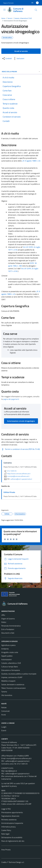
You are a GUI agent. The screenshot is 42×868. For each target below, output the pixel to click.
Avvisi (4, 715)
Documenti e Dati (8, 633)
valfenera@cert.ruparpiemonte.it (17, 761)
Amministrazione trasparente (12, 823)
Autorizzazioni (6, 659)
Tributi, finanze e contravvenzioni (13, 688)
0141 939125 (10, 471)
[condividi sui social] (7, 58)
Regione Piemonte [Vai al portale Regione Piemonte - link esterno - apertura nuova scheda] (8, 3)
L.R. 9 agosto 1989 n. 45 (31, 161)
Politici (4, 622)
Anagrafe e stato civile (10, 652)
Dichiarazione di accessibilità (12, 837)
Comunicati (5, 711)
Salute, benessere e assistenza (13, 684)
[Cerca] (36, 10)
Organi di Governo (8, 619)
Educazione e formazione (11, 670)
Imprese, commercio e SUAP (12, 677)
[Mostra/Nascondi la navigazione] (4, 10)
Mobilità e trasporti (8, 681)
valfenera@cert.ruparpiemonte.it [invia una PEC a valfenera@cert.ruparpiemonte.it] (21, 479)
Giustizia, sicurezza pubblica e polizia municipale (19, 674)
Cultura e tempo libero (10, 667)
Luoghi (4, 727)
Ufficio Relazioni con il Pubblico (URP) (15, 756)
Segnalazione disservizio (10, 816)
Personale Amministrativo (11, 626)
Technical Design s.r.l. (17, 862)
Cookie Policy (6, 830)
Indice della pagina (21, 72)
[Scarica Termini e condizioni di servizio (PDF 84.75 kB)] (21, 449)
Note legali (5, 834)
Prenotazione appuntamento (12, 812)
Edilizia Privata (9, 492)
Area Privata (6, 850)
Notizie (4, 707)
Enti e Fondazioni (8, 629)
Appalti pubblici (7, 656)
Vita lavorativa (7, 695)
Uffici (3, 615)
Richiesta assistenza (9, 820)
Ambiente (5, 649)
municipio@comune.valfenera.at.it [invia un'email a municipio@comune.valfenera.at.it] (16, 476)
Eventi (4, 730)
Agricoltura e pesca (8, 645)
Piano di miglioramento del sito (13, 841)
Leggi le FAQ (6, 809)
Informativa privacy (9, 827)
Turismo (4, 692)
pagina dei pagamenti (11, 399)
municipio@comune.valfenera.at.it (19, 758)
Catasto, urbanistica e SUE (11, 663)
